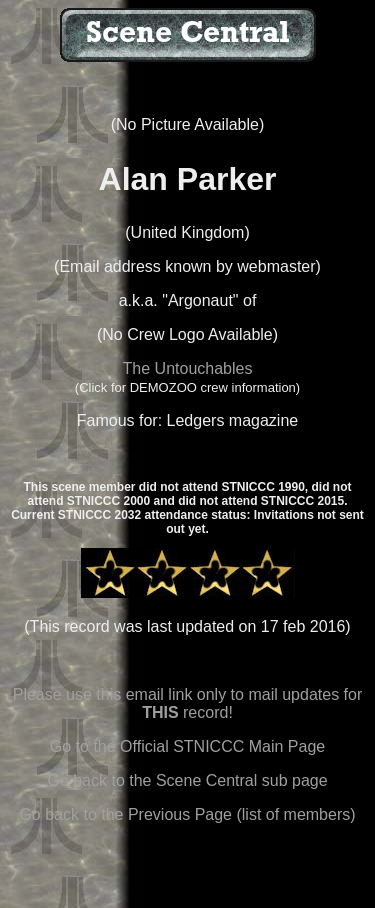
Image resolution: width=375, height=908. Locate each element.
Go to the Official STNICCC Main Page (187, 746)
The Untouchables (188, 368)
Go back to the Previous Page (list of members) (187, 814)
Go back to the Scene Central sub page (187, 780)
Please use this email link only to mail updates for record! (188, 703)
